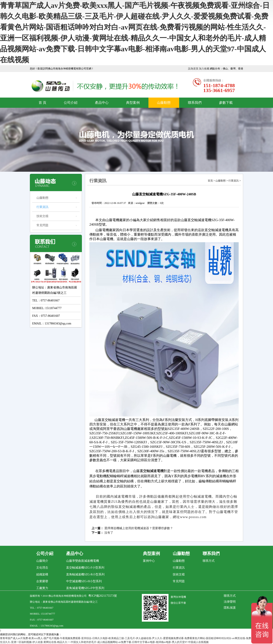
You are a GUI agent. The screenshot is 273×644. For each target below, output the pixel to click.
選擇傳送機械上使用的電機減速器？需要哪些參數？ (139, 528)
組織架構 (42, 574)
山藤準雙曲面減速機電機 (83, 561)
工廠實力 (42, 588)
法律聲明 (230, 602)
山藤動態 (164, 103)
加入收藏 (204, 69)
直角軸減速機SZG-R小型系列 (85, 574)
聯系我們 (195, 103)
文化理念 (42, 568)
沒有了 (109, 533)
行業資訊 (42, 207)
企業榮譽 (42, 581)
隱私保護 (230, 608)
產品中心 (102, 103)
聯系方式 (209, 561)
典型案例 (133, 103)
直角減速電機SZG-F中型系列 (85, 588)
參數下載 (226, 103)
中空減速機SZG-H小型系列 (84, 581)
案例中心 (149, 561)
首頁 (210, 181)
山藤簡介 (42, 561)
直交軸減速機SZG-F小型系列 (85, 568)
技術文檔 (42, 216)
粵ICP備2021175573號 (102, 596)
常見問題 (42, 225)
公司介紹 (71, 103)
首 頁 (42, 103)
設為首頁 (193, 69)
